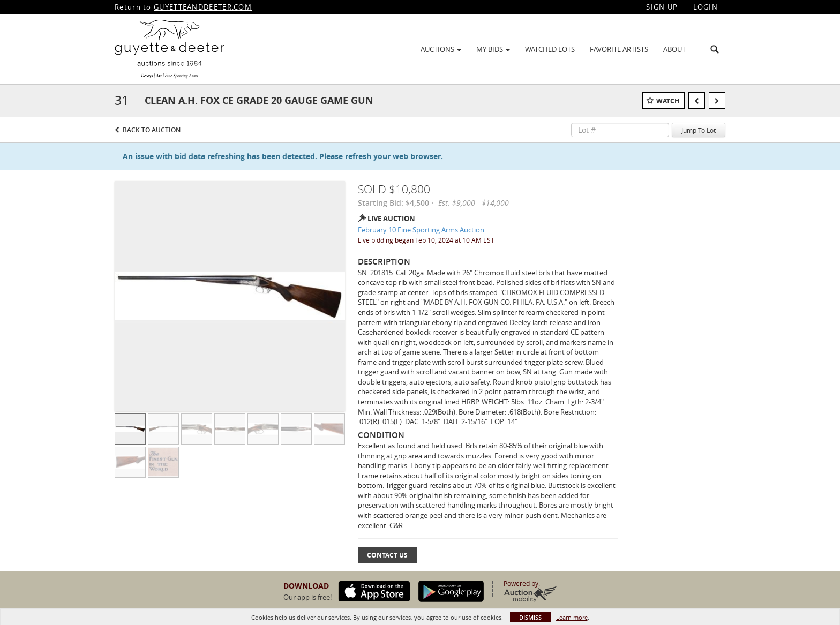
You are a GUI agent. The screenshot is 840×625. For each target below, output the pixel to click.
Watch (668, 101)
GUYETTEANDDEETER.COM (203, 7)
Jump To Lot (699, 130)
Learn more (572, 617)
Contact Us (387, 555)
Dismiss (530, 617)
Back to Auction (152, 130)
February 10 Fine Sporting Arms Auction (421, 230)
